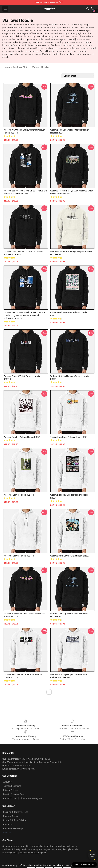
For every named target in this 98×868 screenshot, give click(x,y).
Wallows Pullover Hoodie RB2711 (19, 495)
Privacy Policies (10, 790)
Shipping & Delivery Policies (16, 812)
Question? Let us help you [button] (84, 864)
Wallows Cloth (21, 67)
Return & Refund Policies (15, 820)
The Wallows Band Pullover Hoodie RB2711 (70, 437)
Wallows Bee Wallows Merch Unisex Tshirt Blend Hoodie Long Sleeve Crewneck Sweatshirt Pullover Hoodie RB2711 (25, 315)
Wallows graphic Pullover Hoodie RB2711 (23, 437)
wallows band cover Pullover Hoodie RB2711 (71, 556)
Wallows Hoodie (40, 67)
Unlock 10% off (92, 855)
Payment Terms (10, 816)
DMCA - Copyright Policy (14, 794)
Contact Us (8, 824)
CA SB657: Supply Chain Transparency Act (23, 798)
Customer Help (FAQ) (13, 829)
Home (7, 67)
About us (7, 782)
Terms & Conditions (12, 786)
